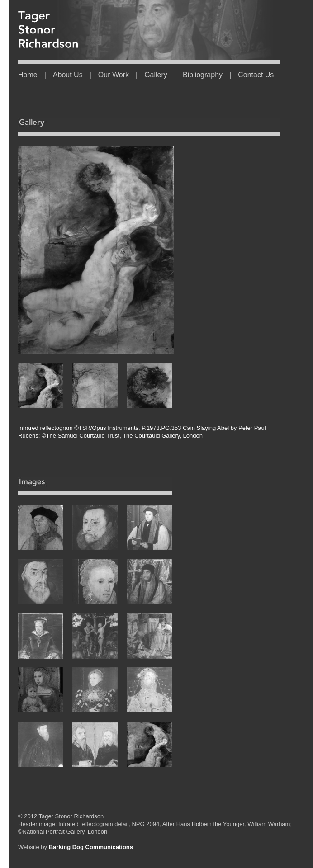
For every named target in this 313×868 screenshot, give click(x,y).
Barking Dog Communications (91, 847)
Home (28, 75)
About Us (68, 75)
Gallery (156, 75)
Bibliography (203, 75)
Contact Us (256, 75)
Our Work (114, 75)
